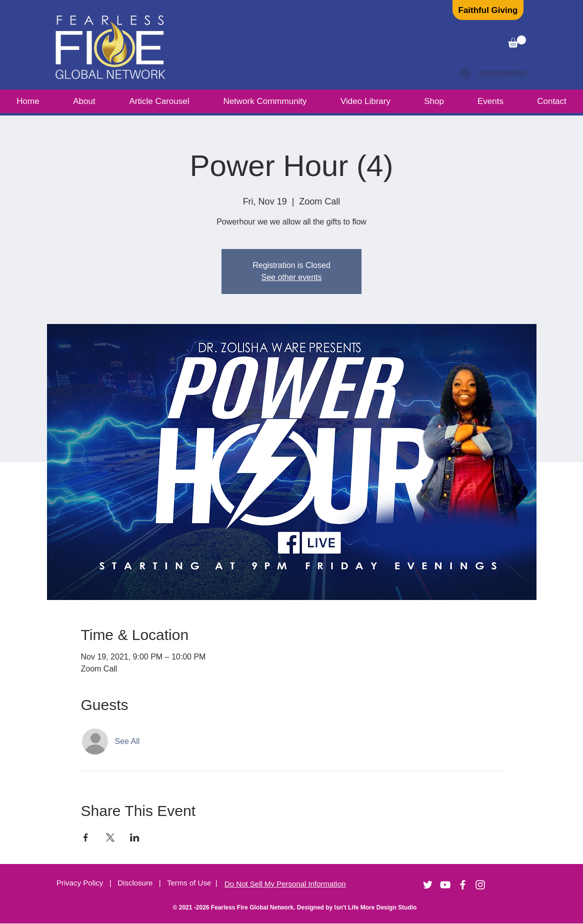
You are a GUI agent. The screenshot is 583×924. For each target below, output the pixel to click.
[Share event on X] (110, 837)
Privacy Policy (81, 883)
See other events (292, 277)
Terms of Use (189, 883)
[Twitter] (428, 885)
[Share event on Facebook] (86, 837)
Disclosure (138, 883)
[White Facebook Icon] (463, 885)
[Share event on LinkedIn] (135, 837)
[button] (517, 41)
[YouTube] (445, 885)
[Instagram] (480, 885)
